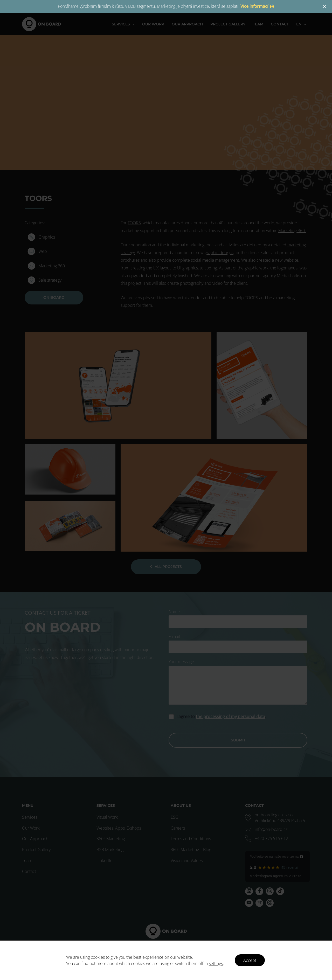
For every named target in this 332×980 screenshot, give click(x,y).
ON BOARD (54, 297)
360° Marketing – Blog (191, 850)
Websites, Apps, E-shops (119, 828)
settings (216, 963)
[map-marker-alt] (278, 818)
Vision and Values (187, 860)
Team (27, 860)
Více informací (254, 6)
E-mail (238, 644)
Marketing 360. (292, 231)
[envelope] (266, 829)
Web (43, 251)
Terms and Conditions (191, 839)
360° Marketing (111, 839)
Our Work (31, 828)
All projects (166, 567)
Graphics (47, 237)
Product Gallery (36, 850)
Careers (178, 828)
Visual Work (107, 817)
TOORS (134, 223)
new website (287, 260)
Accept (250, 960)
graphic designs (219, 253)
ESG (175, 817)
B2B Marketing (110, 850)
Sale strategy (50, 280)
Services (30, 817)
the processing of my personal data (230, 717)
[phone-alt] (267, 838)
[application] (134, 24)
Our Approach (35, 839)
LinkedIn (104, 860)
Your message (238, 683)
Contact (29, 871)
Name (238, 618)
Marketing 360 (52, 266)
